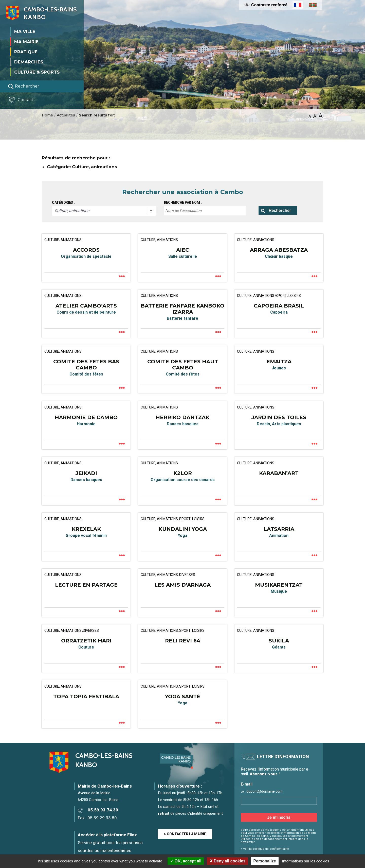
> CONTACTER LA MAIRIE (185, 834)
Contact (21, 100)
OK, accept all (186, 861)
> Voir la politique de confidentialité (265, 849)
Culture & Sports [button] (37, 72)
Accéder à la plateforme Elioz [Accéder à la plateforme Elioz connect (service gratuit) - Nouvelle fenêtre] (107, 835)
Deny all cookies (227, 861)
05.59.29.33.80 (102, 818)
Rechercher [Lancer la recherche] (24, 87)
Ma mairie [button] (26, 42)
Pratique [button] (26, 52)
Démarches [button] (29, 62)
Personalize (265, 861)
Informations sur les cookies (306, 861)
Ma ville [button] (25, 31)
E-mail (247, 784)
